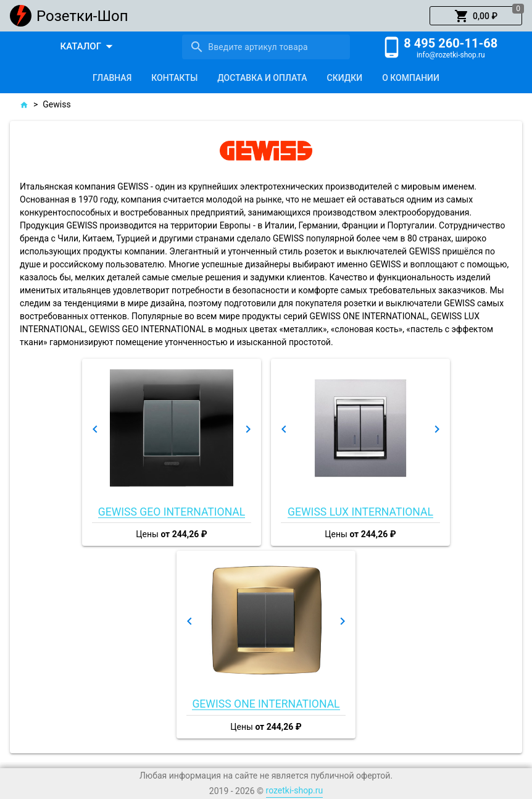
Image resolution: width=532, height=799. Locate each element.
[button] (476, 16)
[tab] (112, 78)
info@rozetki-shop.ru (451, 55)
